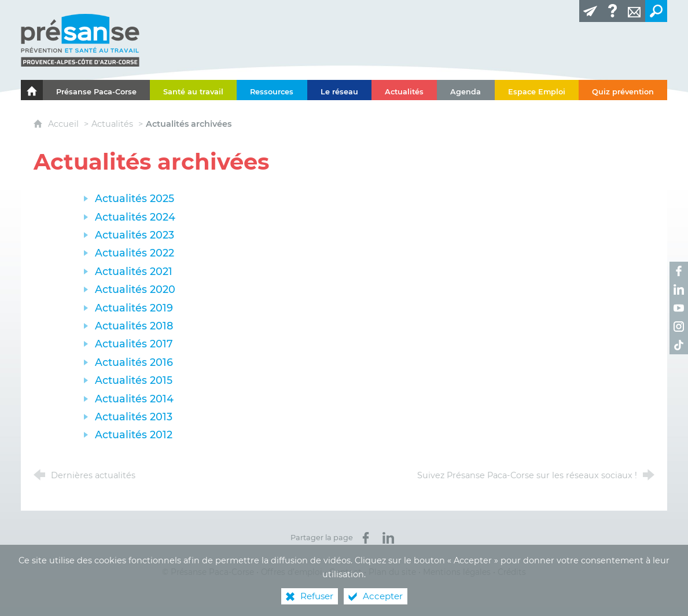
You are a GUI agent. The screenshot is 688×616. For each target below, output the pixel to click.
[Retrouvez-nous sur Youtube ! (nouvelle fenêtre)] (679, 308)
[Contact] (634, 11)
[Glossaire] (612, 11)
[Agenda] (466, 90)
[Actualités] (404, 90)
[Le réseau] (339, 90)
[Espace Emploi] (537, 90)
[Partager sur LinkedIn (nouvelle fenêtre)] (388, 538)
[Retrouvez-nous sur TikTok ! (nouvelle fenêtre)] (679, 345)
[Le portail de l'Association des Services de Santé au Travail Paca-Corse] (32, 90)
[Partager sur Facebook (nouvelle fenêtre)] (366, 538)
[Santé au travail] (193, 90)
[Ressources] (272, 90)
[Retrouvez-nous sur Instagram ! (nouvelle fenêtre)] (679, 327)
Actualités (112, 124)
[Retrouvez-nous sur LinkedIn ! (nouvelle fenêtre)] (679, 289)
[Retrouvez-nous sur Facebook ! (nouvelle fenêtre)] (679, 271)
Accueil (65, 124)
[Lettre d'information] (590, 11)
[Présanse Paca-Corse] (96, 90)
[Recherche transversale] (656, 11)
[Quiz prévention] (623, 90)
